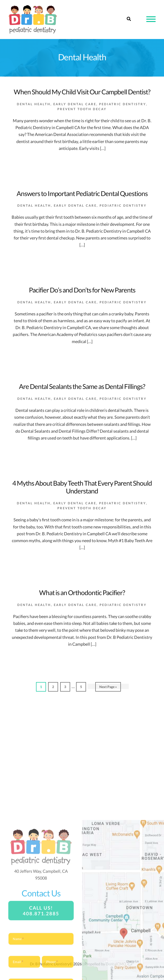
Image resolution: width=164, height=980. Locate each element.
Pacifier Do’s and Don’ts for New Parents (82, 290)
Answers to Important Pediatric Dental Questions (82, 193)
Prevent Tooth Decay (82, 109)
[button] (151, 19)
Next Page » (108, 688)
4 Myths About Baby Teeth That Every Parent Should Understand (82, 487)
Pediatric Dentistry (123, 104)
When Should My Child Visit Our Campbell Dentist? (82, 92)
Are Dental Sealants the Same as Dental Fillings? (82, 386)
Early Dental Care (75, 104)
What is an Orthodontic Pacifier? (82, 592)
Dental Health (34, 104)
